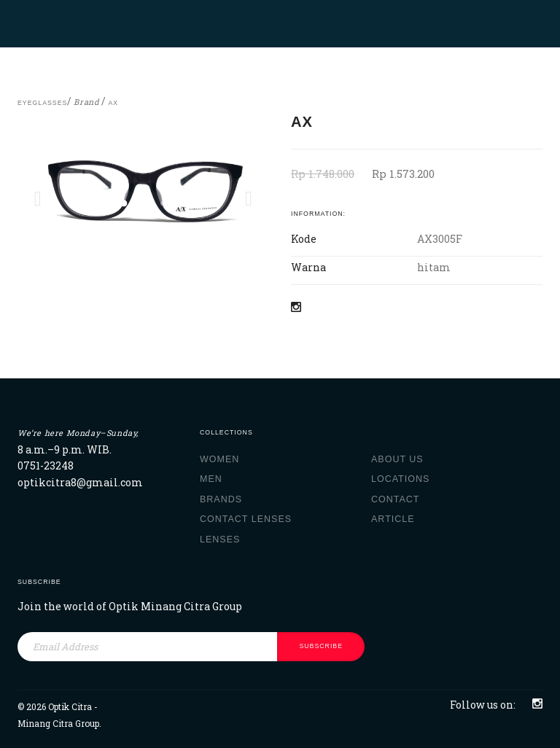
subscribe (321, 646)
